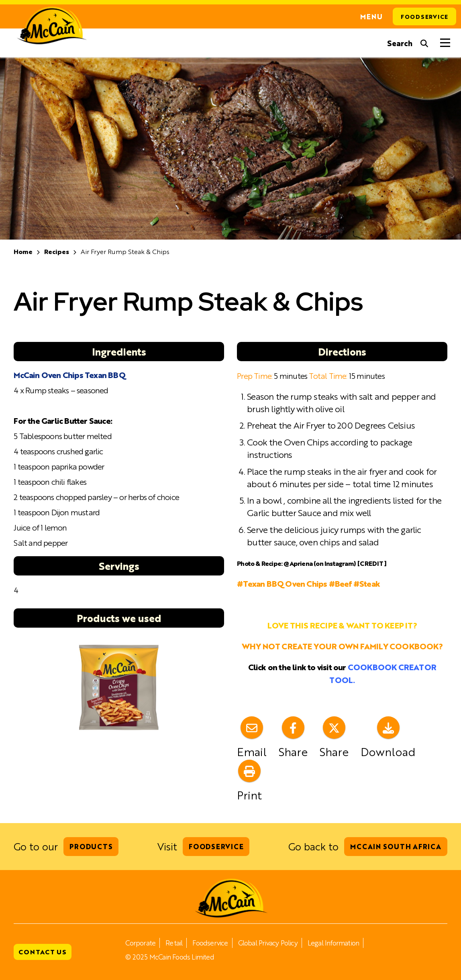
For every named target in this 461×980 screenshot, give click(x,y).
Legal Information (333, 943)
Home (23, 251)
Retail (174, 943)
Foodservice (424, 16)
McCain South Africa (396, 846)
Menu (371, 16)
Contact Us (43, 952)
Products (91, 846)
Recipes (57, 251)
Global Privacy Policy (268, 943)
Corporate (140, 943)
